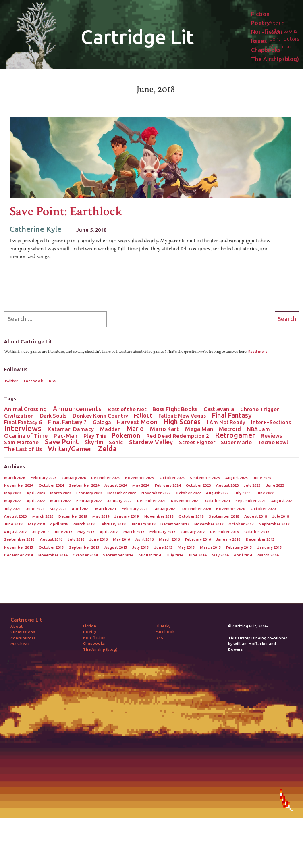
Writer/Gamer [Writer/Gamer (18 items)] (70, 449)
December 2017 (175, 524)
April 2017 (109, 532)
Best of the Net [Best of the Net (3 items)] (127, 409)
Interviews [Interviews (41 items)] (23, 428)
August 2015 (116, 547)
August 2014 (149, 555)
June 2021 (35, 509)
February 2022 (89, 501)
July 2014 (175, 555)
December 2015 (260, 539)
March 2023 (60, 493)
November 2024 (19, 485)
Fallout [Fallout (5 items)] (143, 416)
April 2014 (243, 555)
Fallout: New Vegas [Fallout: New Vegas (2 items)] (182, 416)
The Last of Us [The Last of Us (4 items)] (23, 449)
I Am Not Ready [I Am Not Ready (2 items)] (226, 422)
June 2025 (262, 478)
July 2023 (252, 485)
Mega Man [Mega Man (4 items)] (199, 429)
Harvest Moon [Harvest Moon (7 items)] (137, 422)
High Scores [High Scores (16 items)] (182, 422)
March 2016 (169, 539)
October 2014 (85, 555)
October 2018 (191, 516)
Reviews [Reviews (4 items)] (271, 436)
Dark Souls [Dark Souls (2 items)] (53, 416)
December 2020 (196, 509)
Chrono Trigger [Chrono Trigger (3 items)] (259, 409)
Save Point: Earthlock (66, 211)
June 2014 (197, 555)
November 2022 (156, 493)
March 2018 (84, 524)
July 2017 (40, 532)
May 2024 (141, 485)
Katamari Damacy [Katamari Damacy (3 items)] (71, 429)
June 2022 (265, 493)
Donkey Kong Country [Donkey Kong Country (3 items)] (100, 416)
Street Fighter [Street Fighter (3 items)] (197, 442)
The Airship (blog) (275, 59)
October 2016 (257, 532)
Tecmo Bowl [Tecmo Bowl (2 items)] (273, 442)
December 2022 (121, 493)
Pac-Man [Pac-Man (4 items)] (65, 436)
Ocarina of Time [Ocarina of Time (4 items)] (26, 436)
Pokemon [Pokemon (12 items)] (126, 435)
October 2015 (51, 547)
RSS (53, 381)
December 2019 (73, 516)
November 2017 (209, 524)
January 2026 (74, 478)
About (17, 626)
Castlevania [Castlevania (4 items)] (219, 409)
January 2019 (127, 516)
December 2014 (18, 555)
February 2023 (89, 493)
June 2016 (99, 539)
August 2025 (237, 478)
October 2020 (263, 509)
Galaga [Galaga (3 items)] (102, 422)
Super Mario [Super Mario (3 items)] (236, 442)
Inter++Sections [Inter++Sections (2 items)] (271, 422)
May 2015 (186, 547)
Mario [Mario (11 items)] (135, 429)
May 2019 (101, 516)
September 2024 (84, 485)
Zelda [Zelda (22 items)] (107, 448)
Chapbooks (266, 50)
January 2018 (143, 524)
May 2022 (12, 501)
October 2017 (241, 524)
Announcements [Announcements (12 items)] (77, 409)
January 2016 (228, 539)
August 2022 (217, 493)
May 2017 (86, 532)
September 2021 (250, 501)
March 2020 (43, 516)
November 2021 (185, 501)
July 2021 (12, 509)
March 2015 (210, 547)
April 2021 (81, 509)
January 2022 (119, 501)
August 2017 (15, 532)
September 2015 (84, 547)
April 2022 (36, 501)
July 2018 (281, 516)
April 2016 (144, 539)
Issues (259, 41)
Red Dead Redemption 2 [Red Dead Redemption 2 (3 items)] (178, 436)
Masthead (20, 644)
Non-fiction (267, 32)
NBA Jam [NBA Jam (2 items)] (258, 429)
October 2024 (51, 485)
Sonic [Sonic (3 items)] (116, 442)
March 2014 (268, 555)
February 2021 (135, 509)
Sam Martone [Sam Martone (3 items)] (21, 442)
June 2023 (275, 485)
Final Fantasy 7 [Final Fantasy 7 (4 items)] (67, 422)
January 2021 (165, 509)
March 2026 (15, 478)
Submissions (23, 632)
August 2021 (282, 501)
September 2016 (19, 539)
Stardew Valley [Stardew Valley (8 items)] (151, 442)
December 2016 (224, 532)
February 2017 (162, 532)
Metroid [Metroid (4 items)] (230, 429)
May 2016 (121, 539)
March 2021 (106, 509)
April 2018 (59, 524)
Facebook (33, 381)
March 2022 (60, 501)
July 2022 (242, 493)
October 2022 (188, 493)
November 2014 (53, 555)
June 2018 (13, 524)
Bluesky (163, 626)
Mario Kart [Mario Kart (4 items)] (164, 429)
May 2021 (58, 509)
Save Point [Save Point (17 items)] (62, 442)
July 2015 (140, 547)
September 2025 (205, 478)
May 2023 (12, 493)
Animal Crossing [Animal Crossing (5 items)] (25, 409)
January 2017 (193, 532)
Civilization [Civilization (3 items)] (19, 416)
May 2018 (36, 524)
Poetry (260, 23)
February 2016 (198, 539)
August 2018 (255, 516)
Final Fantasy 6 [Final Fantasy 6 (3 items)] (23, 422)
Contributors (23, 638)
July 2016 (76, 539)
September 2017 (274, 524)
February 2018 (112, 524)
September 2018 (224, 516)
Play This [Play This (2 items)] (95, 436)
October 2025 (172, 478)
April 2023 (36, 493)
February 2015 (239, 547)
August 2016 (51, 539)
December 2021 (151, 501)
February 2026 (44, 478)
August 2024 (116, 485)
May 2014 (220, 555)
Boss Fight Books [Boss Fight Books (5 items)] (175, 409)
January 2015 (270, 547)
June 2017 (63, 532)
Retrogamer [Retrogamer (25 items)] (235, 435)
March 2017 (134, 532)
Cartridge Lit (137, 37)
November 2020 (230, 509)
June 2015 (163, 547)
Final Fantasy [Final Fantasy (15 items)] (232, 415)
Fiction (260, 14)
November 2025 (139, 478)
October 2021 (218, 501)
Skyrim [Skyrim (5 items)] (94, 442)
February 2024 (168, 485)
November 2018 (159, 516)
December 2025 (105, 478)
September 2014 (118, 555)
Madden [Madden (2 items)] (110, 429)
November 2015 (19, 547)
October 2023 (198, 485)
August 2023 (227, 485)
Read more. (258, 352)
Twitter (11, 381)
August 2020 (15, 516)
